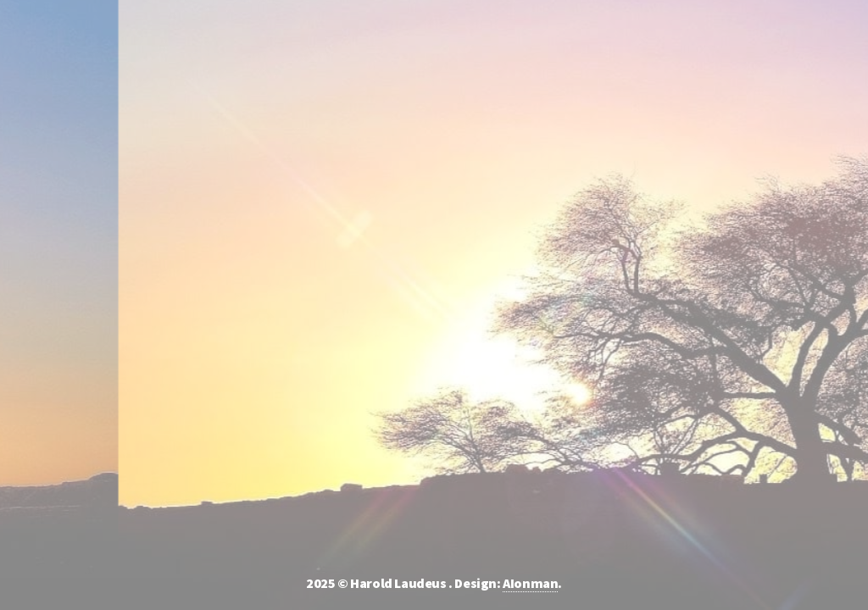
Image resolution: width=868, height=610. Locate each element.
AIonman (530, 583)
